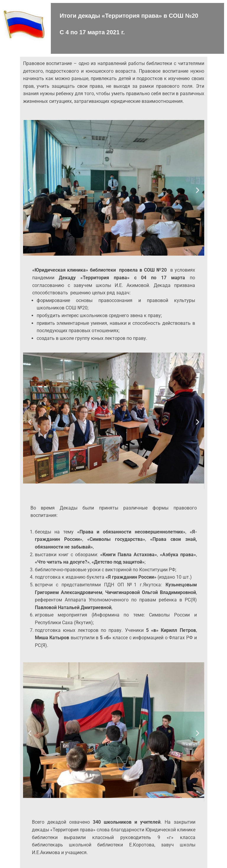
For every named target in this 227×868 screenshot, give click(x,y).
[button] (30, 190)
